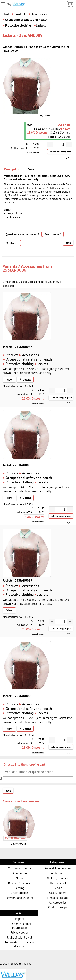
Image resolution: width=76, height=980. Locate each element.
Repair (58, 888)
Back (68, 243)
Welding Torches (58, 878)
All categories (58, 902)
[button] (69, 145)
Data (31, 169)
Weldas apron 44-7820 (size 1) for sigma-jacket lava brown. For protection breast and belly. (36, 371)
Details (24, 380)
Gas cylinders (58, 893)
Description (12, 169)
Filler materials (58, 883)
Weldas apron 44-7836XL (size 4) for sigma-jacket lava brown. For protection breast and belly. (38, 720)
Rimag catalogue (58, 898)
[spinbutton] (57, 145)
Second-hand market (58, 868)
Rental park (58, 873)
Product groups (58, 907)
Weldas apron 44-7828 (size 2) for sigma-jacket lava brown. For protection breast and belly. (36, 489)
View (9, 380)
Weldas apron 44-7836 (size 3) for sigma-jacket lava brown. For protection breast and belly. (36, 602)
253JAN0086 (14, 270)
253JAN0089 (19, 844)
